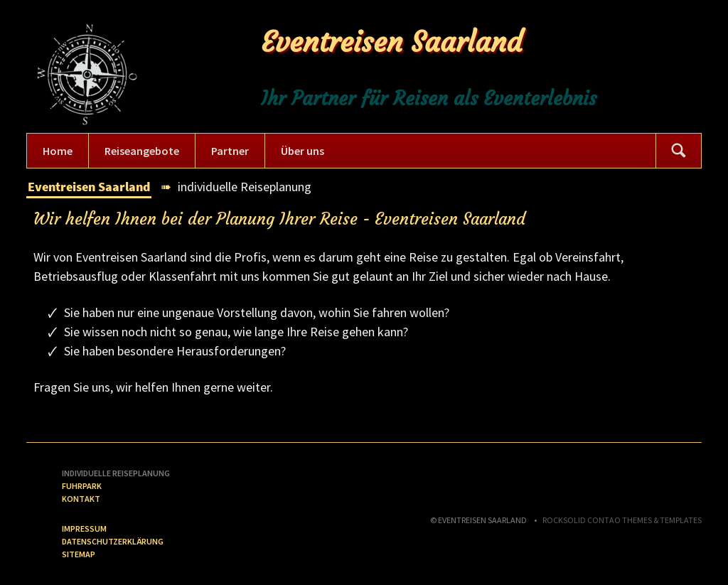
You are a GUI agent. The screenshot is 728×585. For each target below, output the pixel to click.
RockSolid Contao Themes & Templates (622, 520)
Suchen (678, 151)
